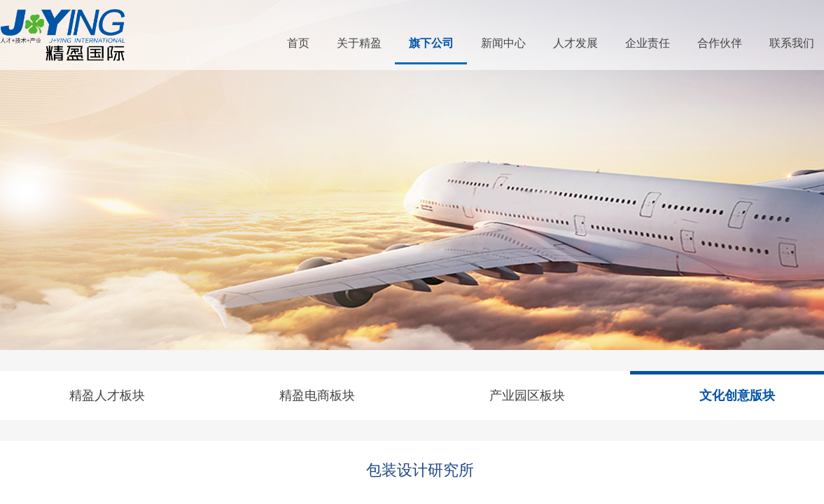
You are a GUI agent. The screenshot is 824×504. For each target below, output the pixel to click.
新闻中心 (503, 43)
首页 (298, 43)
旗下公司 (431, 43)
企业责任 (648, 43)
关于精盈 (359, 43)
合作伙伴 (720, 43)
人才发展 (575, 43)
